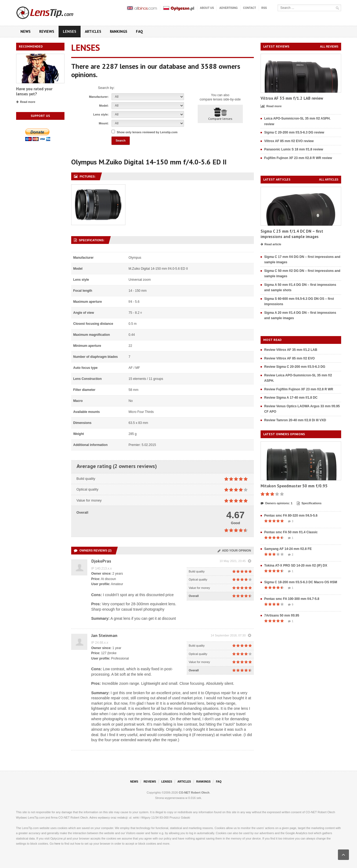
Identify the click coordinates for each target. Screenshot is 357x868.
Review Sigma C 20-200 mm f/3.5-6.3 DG (295, 367)
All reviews (329, 47)
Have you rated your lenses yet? (34, 91)
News (26, 31)
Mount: (104, 123)
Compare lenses (220, 114)
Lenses (70, 31)
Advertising (228, 8)
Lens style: (101, 114)
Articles (93, 31)
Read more (26, 102)
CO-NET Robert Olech (194, 793)
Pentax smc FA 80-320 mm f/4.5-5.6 (291, 516)
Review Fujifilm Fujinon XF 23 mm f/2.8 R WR (299, 389)
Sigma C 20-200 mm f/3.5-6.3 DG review (294, 132)
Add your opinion (234, 550)
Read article (271, 244)
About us (207, 8)
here (57, 844)
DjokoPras (101, 561)
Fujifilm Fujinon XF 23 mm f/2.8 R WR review (298, 158)
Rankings (119, 31)
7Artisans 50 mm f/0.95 (282, 615)
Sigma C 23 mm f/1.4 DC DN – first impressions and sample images (292, 234)
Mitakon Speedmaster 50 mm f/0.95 (294, 486)
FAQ (139, 31)
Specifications (309, 503)
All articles (329, 180)
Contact (250, 8)
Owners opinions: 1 (277, 503)
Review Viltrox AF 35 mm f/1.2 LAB (291, 350)
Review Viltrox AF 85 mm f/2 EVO (290, 358)
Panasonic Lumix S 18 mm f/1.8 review (294, 149)
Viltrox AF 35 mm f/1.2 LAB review (292, 98)
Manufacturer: (99, 97)
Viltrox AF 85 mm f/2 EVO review (289, 141)
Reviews (47, 31)
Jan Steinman (104, 635)
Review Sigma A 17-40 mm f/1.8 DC (291, 398)
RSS (264, 8)
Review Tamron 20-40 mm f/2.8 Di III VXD (295, 420)
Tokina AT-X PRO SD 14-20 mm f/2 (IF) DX (296, 566)
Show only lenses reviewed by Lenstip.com (147, 132)
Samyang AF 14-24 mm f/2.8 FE (288, 549)
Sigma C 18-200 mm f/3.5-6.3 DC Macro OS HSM (301, 582)
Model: (104, 106)
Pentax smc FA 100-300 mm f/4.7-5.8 (292, 599)
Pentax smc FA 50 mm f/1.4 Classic (291, 532)
